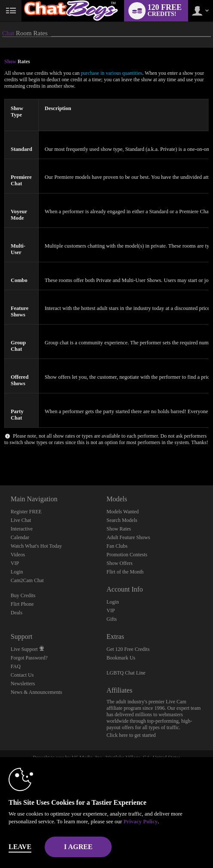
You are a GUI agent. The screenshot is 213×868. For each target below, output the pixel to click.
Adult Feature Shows (128, 537)
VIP (15, 563)
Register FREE (26, 512)
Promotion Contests (127, 555)
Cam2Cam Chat (27, 580)
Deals (17, 613)
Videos (18, 555)
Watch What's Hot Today (37, 546)
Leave (20, 847)
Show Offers (120, 563)
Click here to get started (131, 735)
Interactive (22, 529)
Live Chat (21, 520)
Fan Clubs (117, 546)
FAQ (16, 666)
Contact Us (22, 675)
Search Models (122, 520)
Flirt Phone (22, 604)
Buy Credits (23, 595)
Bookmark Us (121, 658)
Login (17, 572)
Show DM (0, 453)
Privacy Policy (140, 821)
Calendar (20, 537)
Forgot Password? (29, 658)
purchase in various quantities (111, 73)
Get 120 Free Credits (128, 649)
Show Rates (119, 529)
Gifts (112, 619)
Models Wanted (123, 512)
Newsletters (23, 684)
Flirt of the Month (125, 572)
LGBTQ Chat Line (126, 673)
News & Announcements (37, 692)
